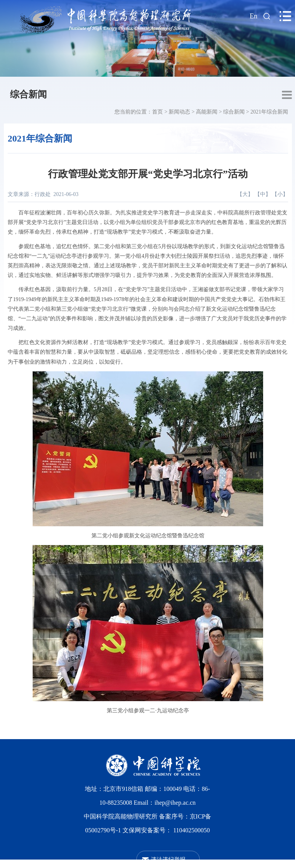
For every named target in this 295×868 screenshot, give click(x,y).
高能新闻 (207, 112)
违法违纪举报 (168, 859)
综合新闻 (28, 94)
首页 (157, 112)
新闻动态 (179, 112)
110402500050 (191, 830)
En (254, 16)
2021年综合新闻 (269, 112)
